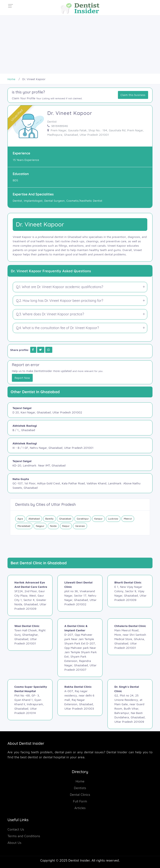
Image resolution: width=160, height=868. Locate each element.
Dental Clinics (80, 795)
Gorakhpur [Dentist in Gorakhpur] (83, 519)
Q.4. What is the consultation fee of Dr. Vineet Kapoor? (57, 328)
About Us (14, 843)
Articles (80, 808)
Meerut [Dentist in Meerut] (128, 519)
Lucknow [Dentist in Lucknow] (113, 519)
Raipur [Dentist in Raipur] (66, 526)
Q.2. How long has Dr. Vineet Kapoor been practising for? (60, 301)
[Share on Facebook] (33, 350)
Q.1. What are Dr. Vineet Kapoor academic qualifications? (60, 287)
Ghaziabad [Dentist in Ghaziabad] (65, 519)
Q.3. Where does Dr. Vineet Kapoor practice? (50, 314)
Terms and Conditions (24, 836)
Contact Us (16, 829)
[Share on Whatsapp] (49, 350)
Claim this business (133, 95)
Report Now (22, 378)
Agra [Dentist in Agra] (20, 519)
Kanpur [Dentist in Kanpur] (98, 519)
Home (80, 781)
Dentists (80, 788)
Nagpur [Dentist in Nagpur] (40, 526)
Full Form (80, 801)
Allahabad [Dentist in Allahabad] (34, 519)
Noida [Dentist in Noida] (53, 526)
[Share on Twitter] (41, 350)
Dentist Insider (79, 860)
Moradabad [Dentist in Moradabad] (24, 526)
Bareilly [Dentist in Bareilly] (50, 519)
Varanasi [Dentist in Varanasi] (80, 526)
